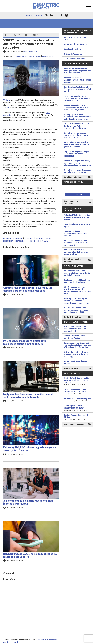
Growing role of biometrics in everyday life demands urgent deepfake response (28, 289)
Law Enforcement (48, 56)
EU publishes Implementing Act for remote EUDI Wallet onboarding (77, 154)
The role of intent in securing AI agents (77, 225)
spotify (67, 15)
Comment (40, 35)
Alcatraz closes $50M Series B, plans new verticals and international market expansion (77, 163)
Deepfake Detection (72, 49)
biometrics (29, 238)
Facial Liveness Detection (74, 59)
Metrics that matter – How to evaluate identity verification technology (76, 354)
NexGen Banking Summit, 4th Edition (78, 417)
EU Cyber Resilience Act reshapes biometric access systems (75, 234)
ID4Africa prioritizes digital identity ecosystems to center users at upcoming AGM (77, 310)
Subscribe (39, 15)
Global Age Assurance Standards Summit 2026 (78, 408)
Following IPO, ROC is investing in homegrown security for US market (30, 449)
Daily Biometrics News (73, 177)
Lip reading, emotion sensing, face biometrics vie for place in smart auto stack (77, 98)
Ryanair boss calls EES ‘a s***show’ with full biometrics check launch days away (76, 108)
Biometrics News (21, 56)
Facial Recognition (35, 56)
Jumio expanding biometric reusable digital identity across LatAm (28, 502)
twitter (56, 15)
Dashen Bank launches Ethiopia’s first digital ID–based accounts (77, 80)
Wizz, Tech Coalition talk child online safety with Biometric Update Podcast (76, 252)
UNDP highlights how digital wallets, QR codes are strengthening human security (77, 301)
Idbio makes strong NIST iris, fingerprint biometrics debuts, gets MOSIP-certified (77, 145)
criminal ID (40, 238)
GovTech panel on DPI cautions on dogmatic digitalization (77, 281)
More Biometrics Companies (71, 202)
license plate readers (24, 241)
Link (30, 35)
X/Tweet (21, 35)
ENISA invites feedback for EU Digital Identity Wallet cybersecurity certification (76, 126)
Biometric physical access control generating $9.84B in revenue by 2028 (76, 135)
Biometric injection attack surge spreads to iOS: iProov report (77, 171)
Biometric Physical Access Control (75, 38)
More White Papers (72, 368)
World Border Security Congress (78, 400)
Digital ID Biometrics (72, 317)
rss (46, 15)
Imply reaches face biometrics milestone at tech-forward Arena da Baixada (28, 396)
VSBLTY (7, 100)
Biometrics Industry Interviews (72, 260)
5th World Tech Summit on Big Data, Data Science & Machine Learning (78, 381)
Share (10, 35)
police (37, 241)
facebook (61, 15)
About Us (29, 15)
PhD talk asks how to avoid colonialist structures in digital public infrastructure (77, 273)
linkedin (51, 15)
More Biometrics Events (74, 424)
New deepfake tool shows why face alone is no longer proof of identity (77, 89)
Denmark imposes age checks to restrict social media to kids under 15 (30, 555)
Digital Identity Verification (75, 44)
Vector (6, 107)
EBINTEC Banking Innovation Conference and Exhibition (78, 392)
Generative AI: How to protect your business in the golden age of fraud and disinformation (77, 345)
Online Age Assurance (73, 54)
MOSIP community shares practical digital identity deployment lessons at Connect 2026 (77, 290)
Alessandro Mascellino (31, 51)
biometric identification (13, 238)
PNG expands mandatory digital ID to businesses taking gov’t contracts (25, 343)
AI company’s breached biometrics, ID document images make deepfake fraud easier (77, 117)
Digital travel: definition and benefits (76, 363)
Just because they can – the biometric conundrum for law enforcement (76, 243)
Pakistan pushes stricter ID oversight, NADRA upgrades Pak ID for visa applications (77, 71)
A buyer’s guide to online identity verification (74, 337)
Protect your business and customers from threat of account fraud (75, 329)
